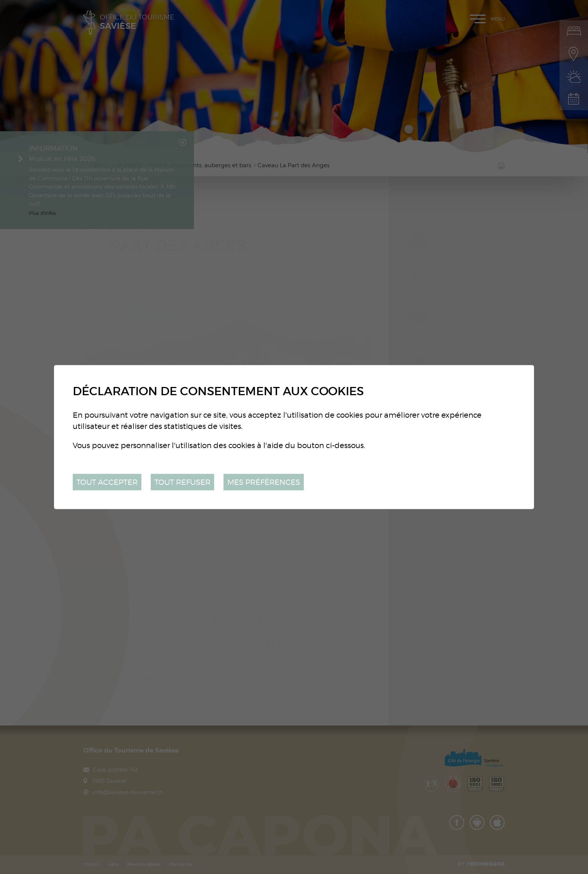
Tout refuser (182, 482)
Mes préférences (264, 482)
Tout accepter (107, 482)
